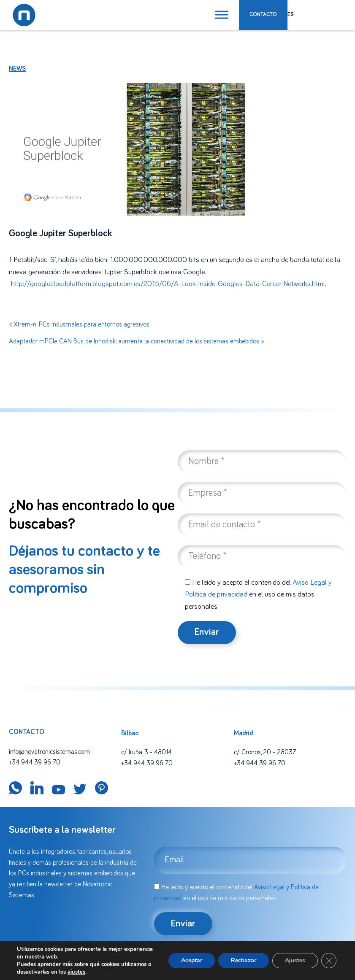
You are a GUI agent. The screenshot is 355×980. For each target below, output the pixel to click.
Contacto (263, 15)
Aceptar (192, 960)
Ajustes (295, 960)
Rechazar (244, 960)
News (17, 69)
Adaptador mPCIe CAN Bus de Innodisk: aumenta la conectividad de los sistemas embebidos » (137, 341)
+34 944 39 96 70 (35, 762)
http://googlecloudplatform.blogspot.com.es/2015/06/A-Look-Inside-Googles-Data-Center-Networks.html (168, 284)
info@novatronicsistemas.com (49, 752)
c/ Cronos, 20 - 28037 (265, 752)
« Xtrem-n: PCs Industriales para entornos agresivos (79, 324)
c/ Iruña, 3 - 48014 (146, 752)
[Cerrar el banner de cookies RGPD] (329, 961)
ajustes (76, 972)
